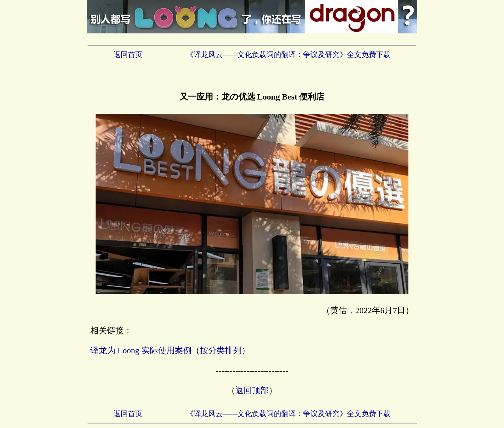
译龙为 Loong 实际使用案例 (141, 350)
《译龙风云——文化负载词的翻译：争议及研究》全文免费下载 (289, 55)
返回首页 (128, 55)
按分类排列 (221, 350)
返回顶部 (252, 390)
